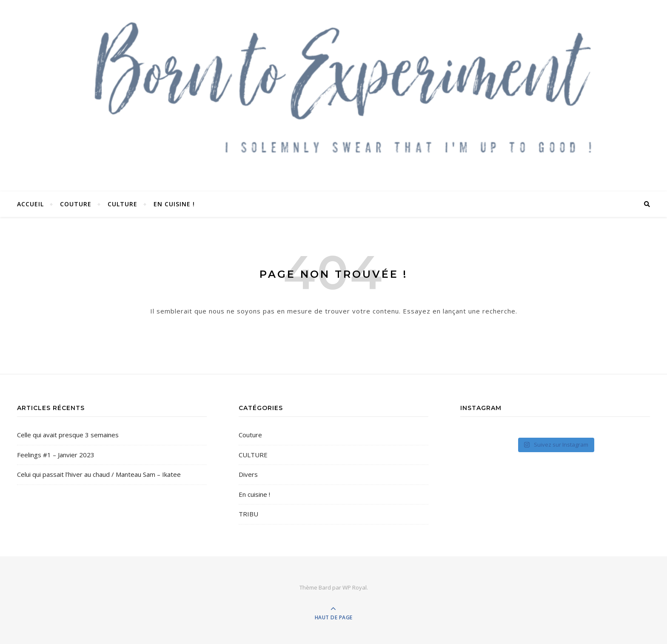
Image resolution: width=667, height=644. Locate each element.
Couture (250, 435)
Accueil (30, 204)
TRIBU (248, 514)
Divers (248, 474)
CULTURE (123, 204)
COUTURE (76, 204)
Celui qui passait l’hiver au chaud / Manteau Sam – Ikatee (99, 474)
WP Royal (355, 587)
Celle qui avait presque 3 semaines (68, 435)
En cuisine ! (174, 204)
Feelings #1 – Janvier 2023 (56, 455)
